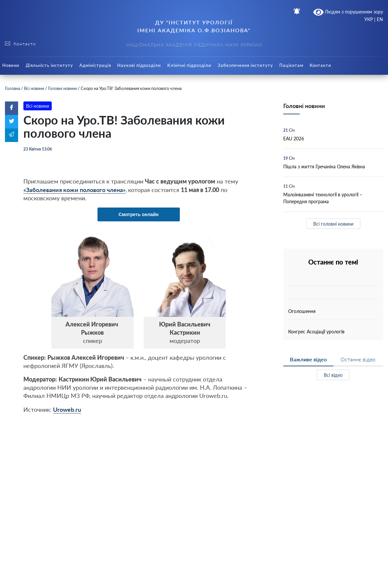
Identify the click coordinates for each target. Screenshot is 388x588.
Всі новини (34, 88)
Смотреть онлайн (139, 214)
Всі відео (333, 375)
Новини (11, 65)
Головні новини (62, 88)
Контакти (320, 65)
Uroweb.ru (67, 409)
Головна (13, 88)
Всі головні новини (333, 224)
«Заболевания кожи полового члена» (74, 190)
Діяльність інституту (49, 65)
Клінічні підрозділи (189, 65)
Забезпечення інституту (245, 65)
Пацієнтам (291, 65)
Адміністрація (95, 65)
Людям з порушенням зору (348, 12)
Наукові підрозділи (139, 65)
